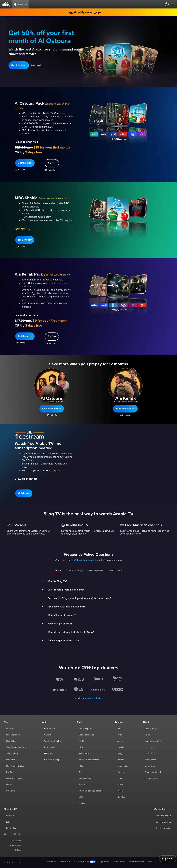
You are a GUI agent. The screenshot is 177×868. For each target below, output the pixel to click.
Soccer (82, 785)
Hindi (120, 729)
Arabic (120, 741)
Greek (120, 785)
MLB (81, 797)
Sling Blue (11, 760)
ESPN (81, 741)
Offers (9, 785)
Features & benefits (154, 772)
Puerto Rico (11, 828)
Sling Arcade (151, 760)
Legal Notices (104, 862)
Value (147, 735)
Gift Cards (11, 791)
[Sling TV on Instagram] (15, 834)
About (58, 570)
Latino (9, 822)
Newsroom (150, 754)
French (121, 772)
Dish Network (15, 845)
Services (10, 729)
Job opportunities (164, 828)
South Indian (123, 766)
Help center (150, 747)
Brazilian (121, 797)
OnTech (18, 850)
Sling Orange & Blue (15, 766)
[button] (19, 65)
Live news (49, 754)
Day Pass (10, 772)
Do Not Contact (119, 862)
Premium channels (14, 778)
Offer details (36, 65)
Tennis (82, 772)
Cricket (82, 803)
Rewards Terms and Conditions (140, 862)
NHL (81, 766)
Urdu (120, 735)
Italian (120, 778)
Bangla (120, 754)
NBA (81, 747)
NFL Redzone (85, 778)
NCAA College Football (89, 760)
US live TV (11, 816)
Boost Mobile (16, 841)
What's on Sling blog (53, 741)
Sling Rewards (151, 766)
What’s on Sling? (75, 570)
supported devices (94, 698)
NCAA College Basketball (90, 791)
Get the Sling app (52, 760)
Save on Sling (115, 570)
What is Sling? (151, 729)
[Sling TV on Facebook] (10, 834)
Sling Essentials (13, 735)
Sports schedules (86, 735)
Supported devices (153, 741)
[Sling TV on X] (20, 834)
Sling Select (11, 741)
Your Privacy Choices (85, 862)
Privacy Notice (65, 862)
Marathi (121, 760)
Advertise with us (163, 816)
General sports (85, 729)
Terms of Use (51, 862)
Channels (48, 735)
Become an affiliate (164, 822)
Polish (120, 791)
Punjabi (121, 747)
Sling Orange (12, 754)
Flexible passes (96, 570)
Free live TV (50, 729)
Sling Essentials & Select (17, 747)
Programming (50, 747)
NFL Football (84, 754)
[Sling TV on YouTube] (5, 834)
